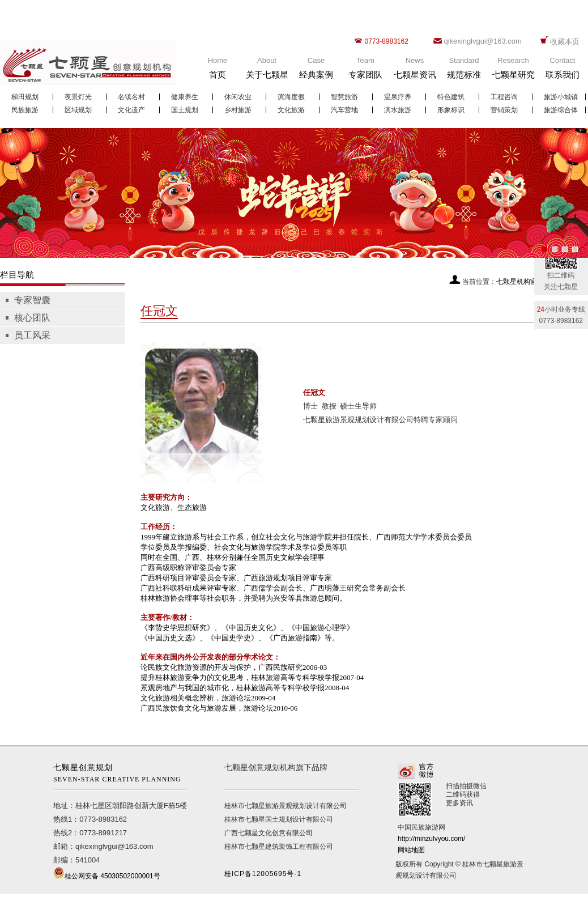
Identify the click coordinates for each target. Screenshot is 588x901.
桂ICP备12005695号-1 (263, 874)
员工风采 (32, 335)
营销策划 (504, 110)
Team (365, 71)
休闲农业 (238, 97)
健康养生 (185, 97)
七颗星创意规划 (120, 774)
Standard (464, 71)
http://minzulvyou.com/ (431, 839)
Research (513, 71)
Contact (563, 71)
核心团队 (32, 318)
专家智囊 (32, 300)
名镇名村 (131, 97)
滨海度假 (291, 97)
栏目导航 (17, 275)
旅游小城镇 (561, 97)
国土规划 (185, 110)
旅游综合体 (561, 110)
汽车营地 (344, 110)
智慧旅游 (344, 97)
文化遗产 (131, 110)
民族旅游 (25, 110)
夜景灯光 (78, 97)
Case (316, 71)
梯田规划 (25, 97)
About (267, 71)
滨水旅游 (398, 110)
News (415, 71)
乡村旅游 (238, 110)
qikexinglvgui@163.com (483, 41)
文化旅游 (291, 110)
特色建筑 (451, 97)
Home (218, 71)
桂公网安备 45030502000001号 (112, 876)
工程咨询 (504, 97)
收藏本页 (565, 42)
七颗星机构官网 (520, 282)
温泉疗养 (398, 97)
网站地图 (411, 850)
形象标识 (451, 110)
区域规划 (78, 110)
